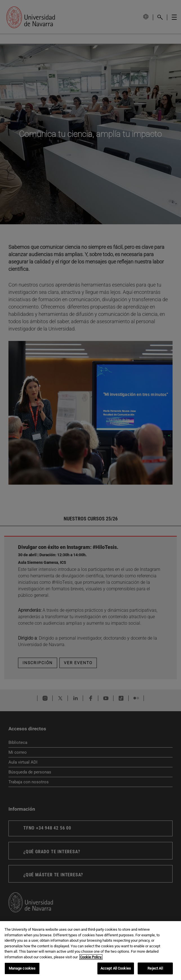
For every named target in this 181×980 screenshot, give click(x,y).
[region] (90, 951)
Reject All (155, 968)
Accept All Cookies (116, 968)
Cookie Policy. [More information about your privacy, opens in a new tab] (91, 957)
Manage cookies (22, 968)
